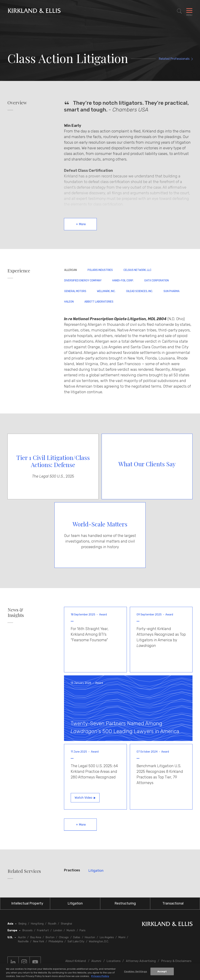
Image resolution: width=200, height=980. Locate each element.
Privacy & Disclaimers (176, 961)
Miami (122, 937)
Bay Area (36, 937)
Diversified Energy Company (83, 281)
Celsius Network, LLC (137, 270)
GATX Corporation (157, 281)
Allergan (71, 270)
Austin (22, 937)
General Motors (75, 291)
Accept (162, 971)
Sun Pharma (171, 291)
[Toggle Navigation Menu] (189, 11)
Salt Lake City (76, 942)
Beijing (22, 924)
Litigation (96, 871)
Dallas (77, 937)
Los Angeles (107, 937)
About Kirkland (76, 961)
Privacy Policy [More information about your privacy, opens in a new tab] (100, 976)
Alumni (96, 961)
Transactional (173, 903)
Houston (90, 937)
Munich (71, 930)
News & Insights (16, 612)
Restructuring (125, 903)
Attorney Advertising (141, 961)
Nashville (23, 942)
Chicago (64, 937)
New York (39, 942)
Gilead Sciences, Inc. (139, 291)
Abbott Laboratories (99, 302)
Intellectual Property (27, 903)
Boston (50, 937)
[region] (100, 972)
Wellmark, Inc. (106, 291)
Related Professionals (174, 59)
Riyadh (52, 924)
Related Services (24, 871)
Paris (83, 930)
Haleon (69, 302)
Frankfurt (43, 930)
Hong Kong (37, 924)
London (58, 930)
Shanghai (66, 924)
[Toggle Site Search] (179, 11)
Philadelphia (56, 942)
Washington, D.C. (99, 942)
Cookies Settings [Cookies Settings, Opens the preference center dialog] (136, 971)
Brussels (28, 930)
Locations (114, 961)
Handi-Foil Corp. (123, 281)
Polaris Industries (100, 270)
